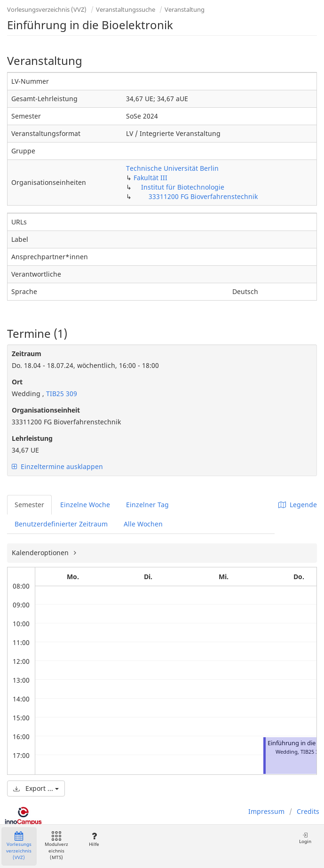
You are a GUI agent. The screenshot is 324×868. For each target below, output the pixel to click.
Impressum (266, 811)
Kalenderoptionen (41, 553)
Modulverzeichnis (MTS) (56, 846)
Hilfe (94, 840)
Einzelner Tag (147, 505)
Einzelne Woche (85, 505)
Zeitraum (27, 354)
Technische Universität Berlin (172, 168)
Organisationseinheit (46, 410)
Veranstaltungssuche (126, 9)
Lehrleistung (32, 438)
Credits (308, 811)
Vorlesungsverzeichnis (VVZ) (47, 9)
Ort (17, 382)
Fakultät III (150, 178)
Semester (29, 505)
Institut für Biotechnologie (183, 187)
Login (305, 838)
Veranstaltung (185, 9)
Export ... (36, 788)
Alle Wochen (143, 524)
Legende (298, 505)
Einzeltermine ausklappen (57, 466)
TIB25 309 (61, 394)
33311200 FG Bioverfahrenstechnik (203, 196)
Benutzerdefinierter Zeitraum (61, 524)
